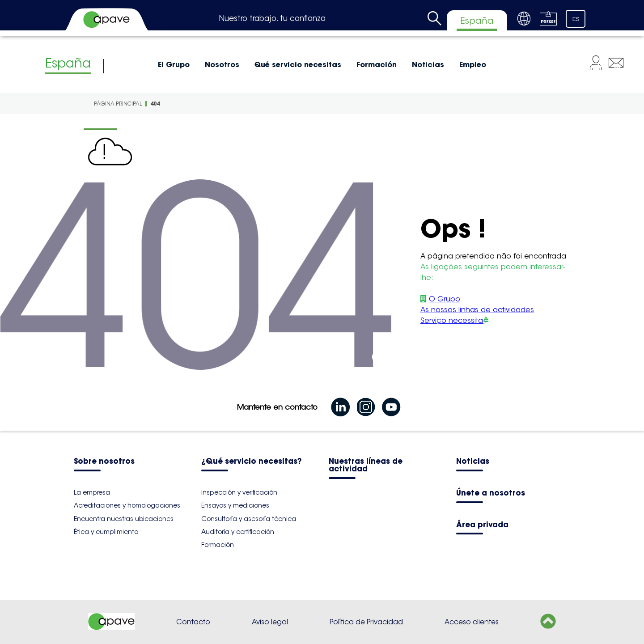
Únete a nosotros (491, 494)
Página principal (118, 104)
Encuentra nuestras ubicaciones (124, 519)
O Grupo (445, 299)
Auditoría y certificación (238, 532)
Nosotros (222, 64)
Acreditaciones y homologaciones (127, 505)
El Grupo (174, 64)
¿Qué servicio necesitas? (251, 462)
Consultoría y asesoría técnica (249, 519)
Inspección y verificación (239, 492)
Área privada (482, 525)
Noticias (428, 64)
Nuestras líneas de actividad (366, 466)
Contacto (193, 622)
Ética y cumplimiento (106, 532)
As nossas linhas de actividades (477, 310)
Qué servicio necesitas (298, 64)
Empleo (473, 64)
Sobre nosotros (104, 462)
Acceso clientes (472, 622)
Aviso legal (270, 622)
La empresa (92, 492)
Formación (377, 64)
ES (576, 19)
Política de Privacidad (366, 622)
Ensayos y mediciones (235, 505)
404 (155, 104)
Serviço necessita (452, 320)
